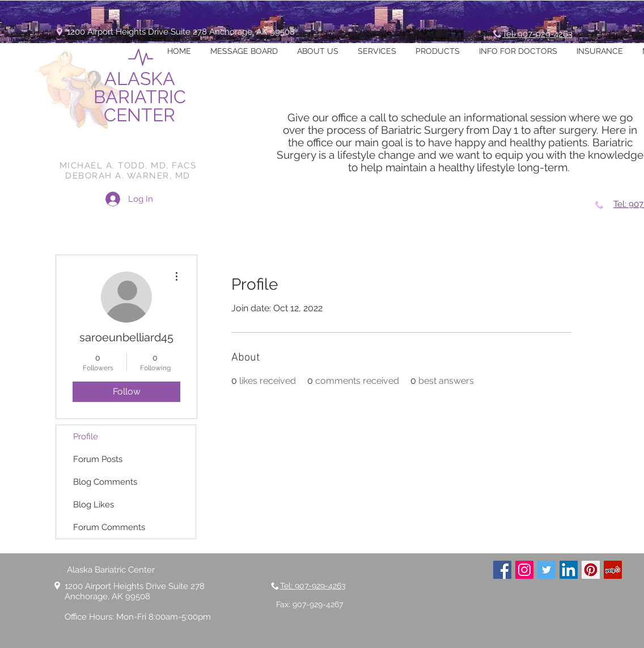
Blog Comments (105, 482)
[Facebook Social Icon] (502, 570)
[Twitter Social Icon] (546, 570)
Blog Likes (94, 505)
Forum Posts (98, 459)
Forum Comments (109, 527)
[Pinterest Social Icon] (591, 570)
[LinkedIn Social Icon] (569, 570)
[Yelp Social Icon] (613, 570)
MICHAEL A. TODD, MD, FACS (128, 166)
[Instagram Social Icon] (524, 570)
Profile (86, 437)
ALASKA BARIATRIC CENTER (140, 97)
